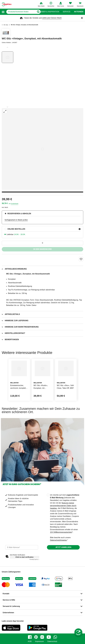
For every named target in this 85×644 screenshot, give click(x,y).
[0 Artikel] (42, 243)
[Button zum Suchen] (38, 12)
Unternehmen (8, 613)
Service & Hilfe (9, 600)
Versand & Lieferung (11, 606)
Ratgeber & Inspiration (48, 12)
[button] (3, 12)
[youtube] (49, 637)
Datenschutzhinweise (58, 540)
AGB (30, 641)
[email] (22, 547)
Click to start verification (24, 557)
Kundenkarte (14, 204)
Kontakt (6, 594)
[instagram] (42, 637)
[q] (21, 12)
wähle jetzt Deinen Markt (52, 18)
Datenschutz (52, 641)
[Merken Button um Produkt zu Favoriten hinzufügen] (81, 259)
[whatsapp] (55, 637)
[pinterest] (36, 637)
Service (67, 12)
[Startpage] (7, 4)
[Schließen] (82, 18)
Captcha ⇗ (34, 559)
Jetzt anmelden (63, 547)
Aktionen (79, 12)
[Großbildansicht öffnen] (42, 149)
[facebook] (30, 637)
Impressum (39, 641)
